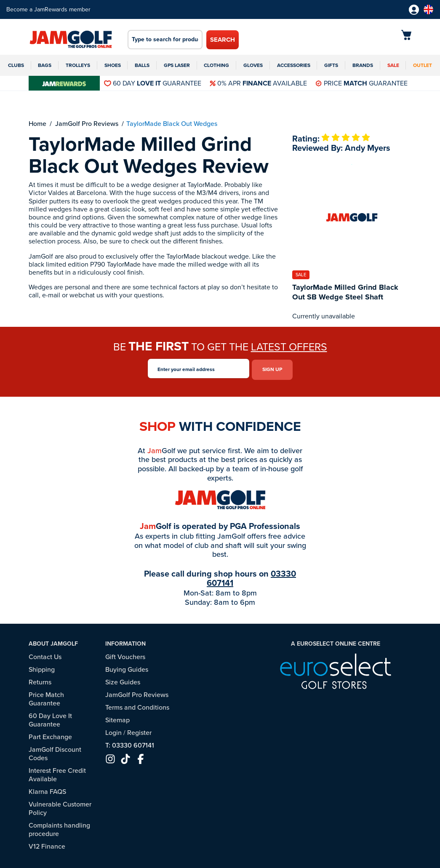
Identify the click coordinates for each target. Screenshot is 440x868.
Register (139, 730)
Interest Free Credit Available (57, 773)
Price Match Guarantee (46, 697)
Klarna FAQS (47, 789)
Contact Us (45, 655)
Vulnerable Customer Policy (60, 806)
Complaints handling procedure (59, 827)
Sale (393, 65)
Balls (142, 65)
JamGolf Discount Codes (55, 752)
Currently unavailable (324, 316)
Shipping (42, 667)
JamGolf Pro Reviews (137, 693)
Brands (363, 65)
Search (223, 40)
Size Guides (123, 680)
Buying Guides (127, 667)
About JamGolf (53, 642)
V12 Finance (47, 844)
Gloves (253, 65)
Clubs (16, 65)
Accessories (294, 65)
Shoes (113, 65)
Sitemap (117, 718)
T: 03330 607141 (130, 743)
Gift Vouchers (125, 655)
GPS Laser (177, 65)
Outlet (423, 65)
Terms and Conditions (137, 705)
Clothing (216, 65)
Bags (45, 65)
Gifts (331, 65)
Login (113, 730)
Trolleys (78, 65)
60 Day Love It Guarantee (50, 718)
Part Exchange (50, 735)
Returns (40, 680)
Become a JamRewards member (48, 9)
